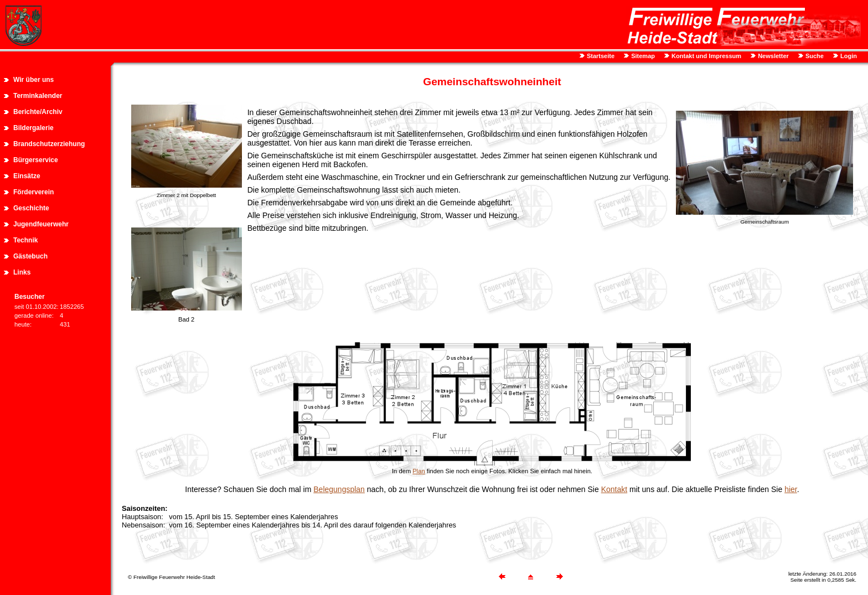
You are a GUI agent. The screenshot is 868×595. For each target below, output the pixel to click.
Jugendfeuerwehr (41, 224)
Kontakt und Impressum (706, 56)
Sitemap (642, 56)
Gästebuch (30, 256)
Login (848, 56)
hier (791, 489)
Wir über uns (33, 80)
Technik (25, 240)
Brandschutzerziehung (49, 144)
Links (22, 272)
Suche (814, 56)
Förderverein (33, 192)
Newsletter (773, 56)
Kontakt (614, 489)
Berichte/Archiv (38, 112)
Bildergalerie (33, 128)
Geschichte (31, 208)
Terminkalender (38, 96)
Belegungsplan (339, 489)
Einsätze (27, 176)
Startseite (600, 56)
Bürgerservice (36, 160)
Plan (418, 471)
